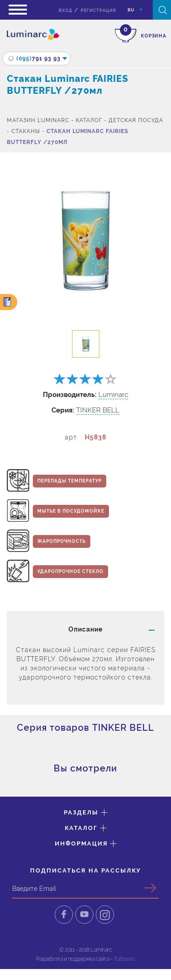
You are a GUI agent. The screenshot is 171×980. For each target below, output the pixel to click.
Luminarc (113, 395)
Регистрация (98, 11)
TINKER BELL (98, 410)
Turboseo (124, 959)
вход (65, 11)
